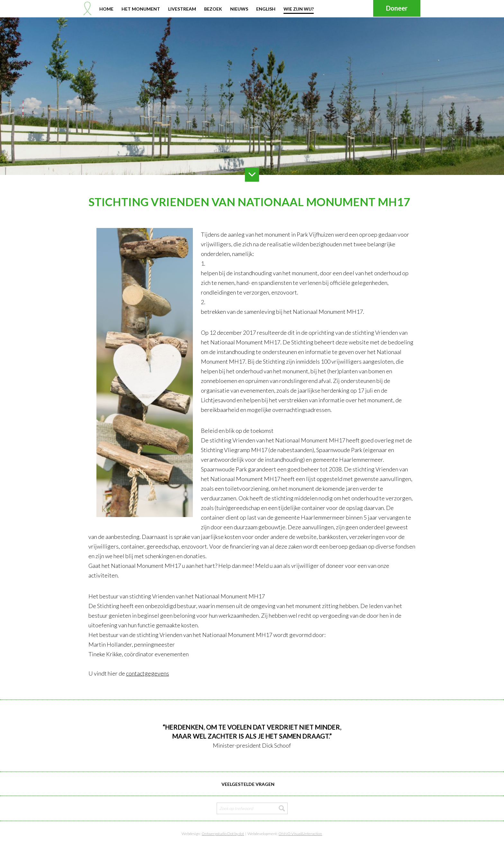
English (266, 9)
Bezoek (213, 9)
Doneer (397, 8)
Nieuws (239, 9)
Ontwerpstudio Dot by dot (223, 834)
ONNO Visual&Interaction (300, 834)
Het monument (141, 9)
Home (106, 9)
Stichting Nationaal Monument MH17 (87, 8)
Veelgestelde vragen (248, 784)
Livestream (182, 9)
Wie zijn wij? (299, 9)
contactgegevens (148, 673)
